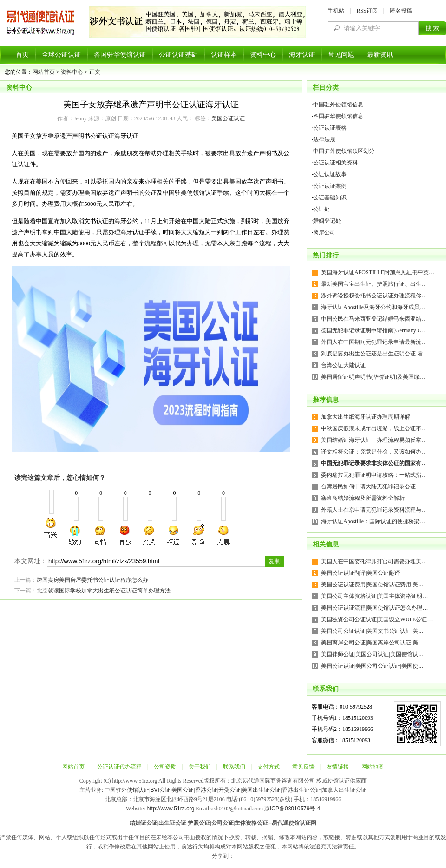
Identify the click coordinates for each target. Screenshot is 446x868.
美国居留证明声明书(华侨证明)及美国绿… (373, 377)
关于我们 (200, 767)
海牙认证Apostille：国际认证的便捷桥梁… (373, 521)
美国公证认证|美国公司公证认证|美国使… (372, 666)
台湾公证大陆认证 (343, 365)
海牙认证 (302, 55)
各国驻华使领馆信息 (338, 116)
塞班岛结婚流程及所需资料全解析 (363, 498)
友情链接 (338, 767)
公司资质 (165, 767)
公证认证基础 (178, 55)
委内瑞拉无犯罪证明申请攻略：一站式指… (374, 475)
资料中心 (263, 55)
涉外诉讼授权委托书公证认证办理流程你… (374, 296)
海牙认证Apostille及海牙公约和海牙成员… (373, 307)
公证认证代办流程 (119, 767)
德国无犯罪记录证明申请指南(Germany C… (374, 330)
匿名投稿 (401, 11)
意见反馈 (303, 767)
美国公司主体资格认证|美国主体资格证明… (374, 596)
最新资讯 (380, 55)
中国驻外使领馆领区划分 (344, 151)
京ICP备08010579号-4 (292, 809)
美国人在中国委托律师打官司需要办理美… (374, 561)
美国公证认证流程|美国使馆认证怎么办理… (374, 608)
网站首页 (44, 72)
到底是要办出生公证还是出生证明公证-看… (375, 354)
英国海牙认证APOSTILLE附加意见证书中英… (378, 272)
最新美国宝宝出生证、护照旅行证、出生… (374, 284)
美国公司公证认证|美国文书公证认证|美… (372, 631)
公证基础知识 (330, 197)
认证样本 (224, 55)
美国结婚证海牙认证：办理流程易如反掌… (374, 440)
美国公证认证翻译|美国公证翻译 (361, 573)
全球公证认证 (61, 55)
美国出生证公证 (261, 790)
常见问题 (341, 55)
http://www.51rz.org (171, 809)
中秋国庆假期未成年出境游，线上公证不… (374, 428)
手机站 (336, 11)
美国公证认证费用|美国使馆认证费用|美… (372, 585)
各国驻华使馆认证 (120, 55)
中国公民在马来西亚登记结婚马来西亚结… (374, 319)
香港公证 (206, 790)
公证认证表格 (330, 128)
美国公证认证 (228, 118)
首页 (22, 55)
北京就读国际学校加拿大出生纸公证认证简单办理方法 (104, 591)
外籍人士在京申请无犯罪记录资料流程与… (374, 510)
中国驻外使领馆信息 (338, 105)
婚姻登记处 (327, 221)
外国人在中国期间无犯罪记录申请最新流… (374, 342)
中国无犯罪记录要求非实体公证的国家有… (374, 463)
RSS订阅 (367, 11)
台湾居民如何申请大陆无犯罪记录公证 (368, 487)
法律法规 (324, 139)
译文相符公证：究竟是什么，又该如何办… (374, 452)
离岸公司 (324, 232)
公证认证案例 (330, 186)
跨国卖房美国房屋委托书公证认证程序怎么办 (92, 580)
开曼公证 (230, 790)
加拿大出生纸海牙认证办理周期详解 (366, 417)
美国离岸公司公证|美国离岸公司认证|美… (372, 643)
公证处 (321, 209)
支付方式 (269, 767)
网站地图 (373, 767)
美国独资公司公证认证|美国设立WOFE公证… (377, 619)
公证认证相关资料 (335, 163)
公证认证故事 (330, 174)
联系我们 (234, 767)
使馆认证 (138, 790)
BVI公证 (160, 790)
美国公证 (183, 790)
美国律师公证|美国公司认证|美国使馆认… (372, 654)
